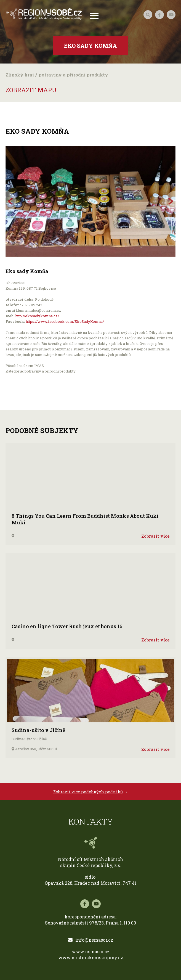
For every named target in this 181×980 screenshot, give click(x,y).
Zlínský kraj (20, 75)
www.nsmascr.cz (91, 951)
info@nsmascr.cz (91, 940)
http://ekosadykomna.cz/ (37, 316)
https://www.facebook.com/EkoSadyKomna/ (65, 321)
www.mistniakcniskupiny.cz (91, 957)
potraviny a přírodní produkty (73, 75)
